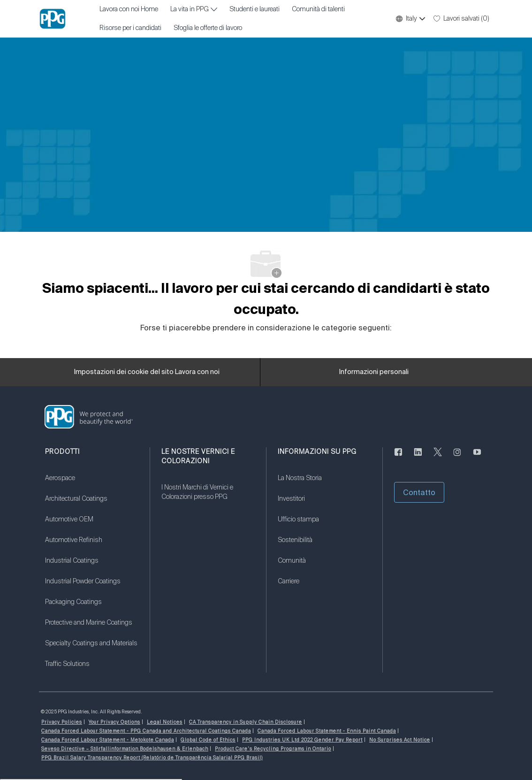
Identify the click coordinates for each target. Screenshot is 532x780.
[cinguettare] (438, 458)
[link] (91, 484)
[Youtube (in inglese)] (477, 458)
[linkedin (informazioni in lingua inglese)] (418, 458)
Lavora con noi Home (129, 9)
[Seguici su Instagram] (457, 458)
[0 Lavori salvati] (461, 19)
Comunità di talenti (318, 9)
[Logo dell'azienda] (53, 19)
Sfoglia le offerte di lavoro (208, 28)
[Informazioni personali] (374, 372)
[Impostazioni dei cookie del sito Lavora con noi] (147, 372)
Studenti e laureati (255, 9)
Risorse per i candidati (130, 28)
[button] (410, 19)
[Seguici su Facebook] (398, 458)
